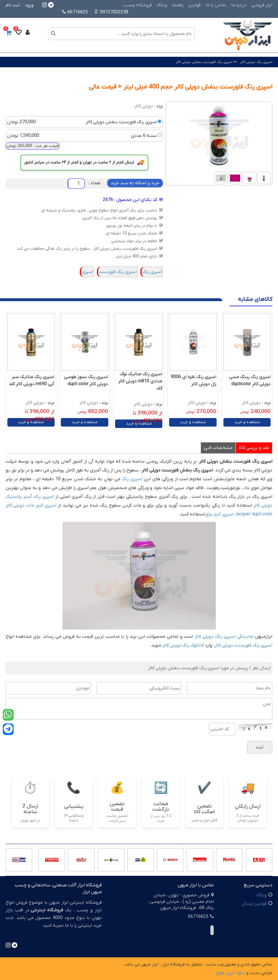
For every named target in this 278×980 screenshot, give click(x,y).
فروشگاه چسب (138, 5)
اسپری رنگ (152, 272)
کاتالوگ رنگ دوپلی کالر (183, 645)
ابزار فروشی (262, 5)
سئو (241, 973)
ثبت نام (13, 5)
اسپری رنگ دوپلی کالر (256, 62)
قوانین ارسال (254, 904)
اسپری (87, 272)
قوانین (194, 5)
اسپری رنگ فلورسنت (118, 272)
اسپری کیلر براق (219, 514)
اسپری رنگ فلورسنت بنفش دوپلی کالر (204, 62)
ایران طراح (225, 973)
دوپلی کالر (144, 106)
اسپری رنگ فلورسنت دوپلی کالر (243, 645)
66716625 (75, 12)
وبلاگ (162, 5)
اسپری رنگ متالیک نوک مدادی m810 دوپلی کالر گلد (140, 381)
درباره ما (239, 5)
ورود (29, 5)
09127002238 (114, 12)
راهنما (178, 5)
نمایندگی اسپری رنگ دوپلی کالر (224, 637)
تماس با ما (216, 5)
